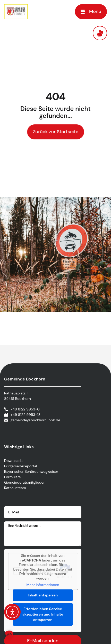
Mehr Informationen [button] (43, 585)
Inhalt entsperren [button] (43, 595)
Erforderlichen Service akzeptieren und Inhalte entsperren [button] (43, 614)
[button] (91, 12)
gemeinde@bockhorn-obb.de (35, 420)
